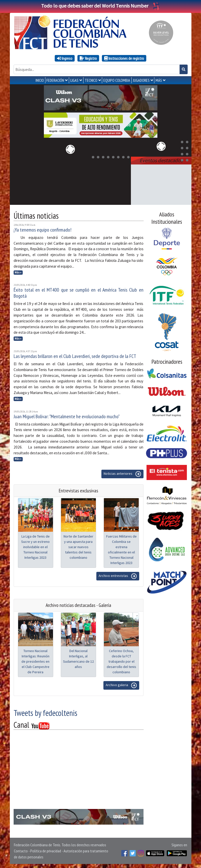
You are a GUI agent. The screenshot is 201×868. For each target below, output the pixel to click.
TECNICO (91, 80)
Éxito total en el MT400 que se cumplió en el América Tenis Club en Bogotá (79, 293)
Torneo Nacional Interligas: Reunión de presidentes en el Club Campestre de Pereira (35, 661)
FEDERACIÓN (55, 80)
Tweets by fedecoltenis (45, 713)
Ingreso (65, 58)
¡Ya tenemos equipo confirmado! (42, 230)
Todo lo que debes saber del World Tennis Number (101, 6)
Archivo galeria (121, 685)
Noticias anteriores (122, 474)
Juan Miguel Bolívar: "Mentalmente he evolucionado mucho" (67, 416)
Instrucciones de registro (124, 58)
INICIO (40, 80)
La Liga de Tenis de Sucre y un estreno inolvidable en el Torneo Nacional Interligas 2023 (35, 547)
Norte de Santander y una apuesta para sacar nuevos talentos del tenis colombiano (78, 547)
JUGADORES (141, 80)
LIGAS (74, 80)
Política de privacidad (46, 851)
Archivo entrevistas (118, 576)
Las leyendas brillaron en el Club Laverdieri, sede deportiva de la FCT (75, 356)
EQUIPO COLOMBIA (117, 80)
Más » (18, 272)
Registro (88, 58)
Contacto (21, 851)
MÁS (159, 80)
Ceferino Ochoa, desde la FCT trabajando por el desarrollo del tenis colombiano (121, 661)
